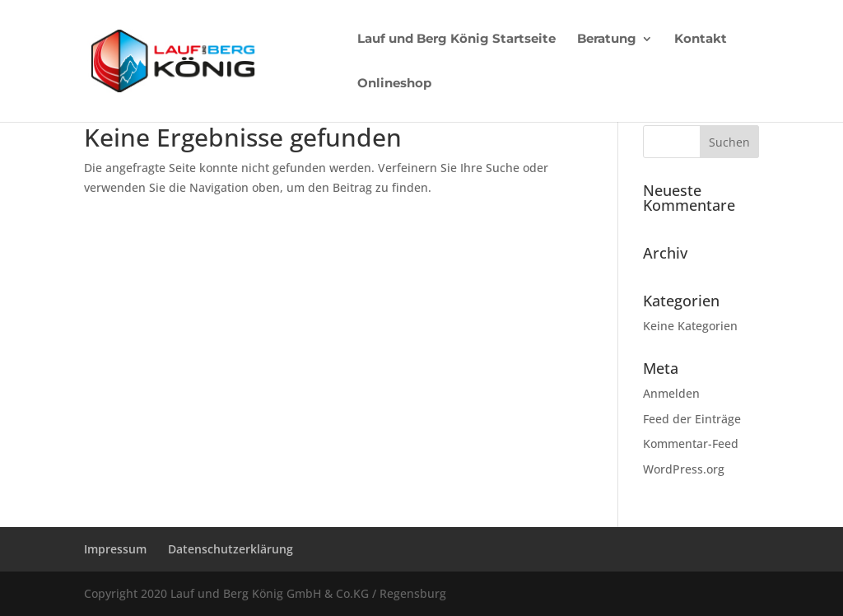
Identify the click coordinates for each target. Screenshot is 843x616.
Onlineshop (394, 84)
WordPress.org (684, 469)
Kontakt (701, 40)
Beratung (607, 40)
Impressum (115, 549)
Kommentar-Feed (691, 443)
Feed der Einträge (692, 419)
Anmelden (671, 393)
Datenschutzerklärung (231, 549)
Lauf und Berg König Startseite (456, 40)
